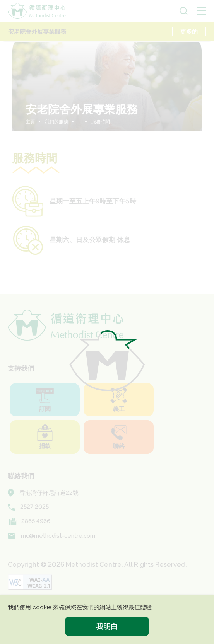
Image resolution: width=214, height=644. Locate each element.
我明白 (107, 626)
